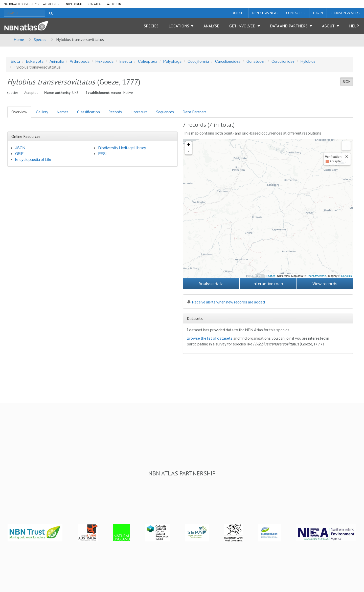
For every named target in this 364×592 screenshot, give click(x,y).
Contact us (296, 13)
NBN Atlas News (265, 13)
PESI (102, 154)
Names (63, 112)
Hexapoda (105, 61)
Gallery (42, 112)
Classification (88, 112)
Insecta (126, 61)
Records (115, 112)
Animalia (57, 61)
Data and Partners (289, 26)
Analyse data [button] (211, 284)
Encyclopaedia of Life (33, 159)
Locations (179, 26)
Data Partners (195, 112)
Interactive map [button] (268, 284)
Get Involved (242, 26)
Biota (15, 61)
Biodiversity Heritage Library (122, 148)
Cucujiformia (198, 61)
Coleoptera (148, 61)
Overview (19, 112)
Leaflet (271, 276)
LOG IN (117, 4)
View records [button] (325, 284)
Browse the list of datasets (210, 338)
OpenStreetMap (316, 276)
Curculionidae (283, 61)
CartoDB (346, 276)
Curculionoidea (228, 61)
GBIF (19, 154)
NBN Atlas (95, 4)
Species (151, 26)
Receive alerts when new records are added (226, 302)
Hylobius (308, 61)
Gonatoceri (256, 61)
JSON (347, 81)
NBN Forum (74, 4)
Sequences (165, 112)
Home (19, 39)
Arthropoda (80, 61)
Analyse (211, 26)
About (328, 26)
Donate (238, 13)
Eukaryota (35, 61)
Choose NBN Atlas (345, 13)
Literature (139, 112)
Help (354, 26)
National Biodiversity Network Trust (32, 4)
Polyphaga (172, 61)
